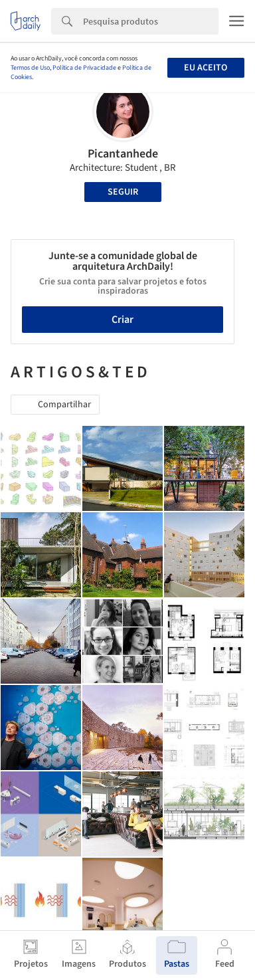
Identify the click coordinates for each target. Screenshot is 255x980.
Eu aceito (206, 68)
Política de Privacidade (84, 68)
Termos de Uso (30, 68)
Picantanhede (123, 154)
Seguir (123, 192)
